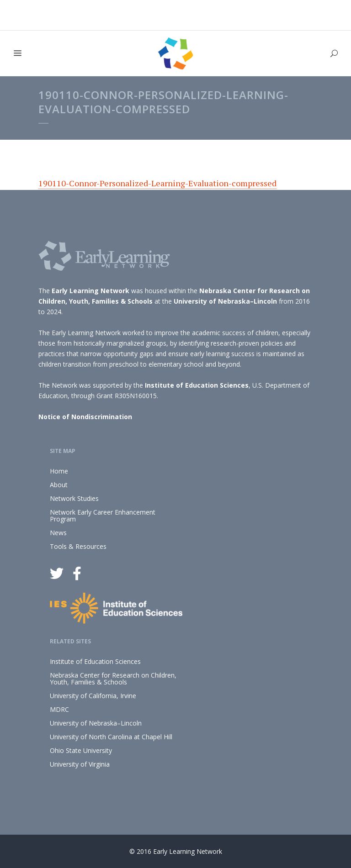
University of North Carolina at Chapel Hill (111, 737)
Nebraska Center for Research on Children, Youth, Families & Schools (113, 679)
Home (59, 471)
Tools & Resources (78, 546)
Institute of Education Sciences (197, 385)
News (58, 533)
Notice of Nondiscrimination (85, 417)
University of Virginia (80, 764)
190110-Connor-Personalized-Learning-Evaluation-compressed (157, 183)
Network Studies (74, 498)
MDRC (59, 709)
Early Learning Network (90, 291)
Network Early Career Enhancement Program (103, 516)
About (59, 485)
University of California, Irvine (93, 696)
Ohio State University (81, 750)
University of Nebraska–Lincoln (225, 301)
